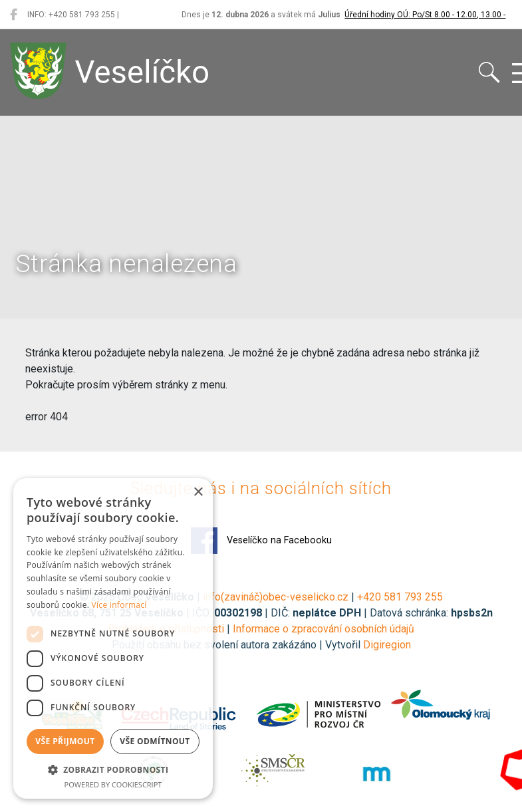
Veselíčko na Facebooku (261, 541)
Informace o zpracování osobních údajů (324, 629)
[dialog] (113, 638)
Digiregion (387, 645)
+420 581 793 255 (400, 597)
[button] (113, 769)
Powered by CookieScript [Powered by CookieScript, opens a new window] (113, 784)
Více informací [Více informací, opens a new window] (119, 605)
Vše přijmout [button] (65, 741)
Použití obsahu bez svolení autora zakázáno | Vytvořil (237, 645)
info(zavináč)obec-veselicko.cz (276, 597)
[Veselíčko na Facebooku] (14, 15)
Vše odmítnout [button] (155, 741)
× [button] (198, 492)
